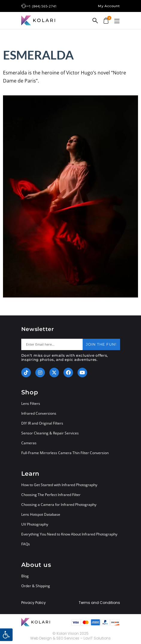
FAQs (26, 544)
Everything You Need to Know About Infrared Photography (69, 534)
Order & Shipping (36, 586)
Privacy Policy (34, 603)
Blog (25, 576)
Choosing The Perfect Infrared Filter (51, 495)
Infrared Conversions (39, 413)
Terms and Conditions (99, 603)
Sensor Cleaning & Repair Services (50, 433)
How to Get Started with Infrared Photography (59, 485)
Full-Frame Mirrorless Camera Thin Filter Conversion (65, 453)
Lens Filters (31, 403)
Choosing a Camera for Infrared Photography (59, 505)
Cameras (29, 443)
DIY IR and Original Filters (42, 423)
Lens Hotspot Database (41, 514)
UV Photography (35, 524)
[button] (117, 21)
